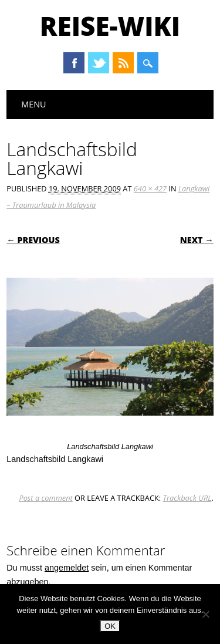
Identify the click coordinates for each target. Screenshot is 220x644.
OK (110, 626)
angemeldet (67, 568)
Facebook (74, 63)
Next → (197, 240)
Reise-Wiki (110, 26)
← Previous (33, 240)
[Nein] (205, 614)
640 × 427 (150, 188)
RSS (123, 63)
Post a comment (45, 498)
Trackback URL (187, 498)
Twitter (99, 63)
